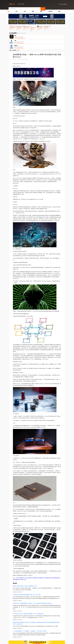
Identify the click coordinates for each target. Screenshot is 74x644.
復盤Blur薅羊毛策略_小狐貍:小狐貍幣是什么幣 (25, 576)
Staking (18, 568)
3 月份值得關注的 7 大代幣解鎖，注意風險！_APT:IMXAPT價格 (30, 621)
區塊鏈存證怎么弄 (49, 568)
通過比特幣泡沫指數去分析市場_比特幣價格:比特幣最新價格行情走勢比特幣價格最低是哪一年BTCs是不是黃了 (37, 613)
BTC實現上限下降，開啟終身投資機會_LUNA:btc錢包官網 (28, 603)
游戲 (33, 10)
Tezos (24, 568)
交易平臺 (50, 10)
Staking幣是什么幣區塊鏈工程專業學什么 (35, 568)
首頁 (8, 10)
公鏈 (25, 10)
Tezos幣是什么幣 (22, 569)
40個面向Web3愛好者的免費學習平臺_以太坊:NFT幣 (27, 584)
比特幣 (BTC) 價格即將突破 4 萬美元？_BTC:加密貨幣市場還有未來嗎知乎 (32, 593)
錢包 (59, 10)
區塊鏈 (21, 568)
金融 (41, 10)
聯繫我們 (23, 636)
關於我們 (30, 636)
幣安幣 (14, 40)
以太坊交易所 (31, 642)
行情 (17, 10)
